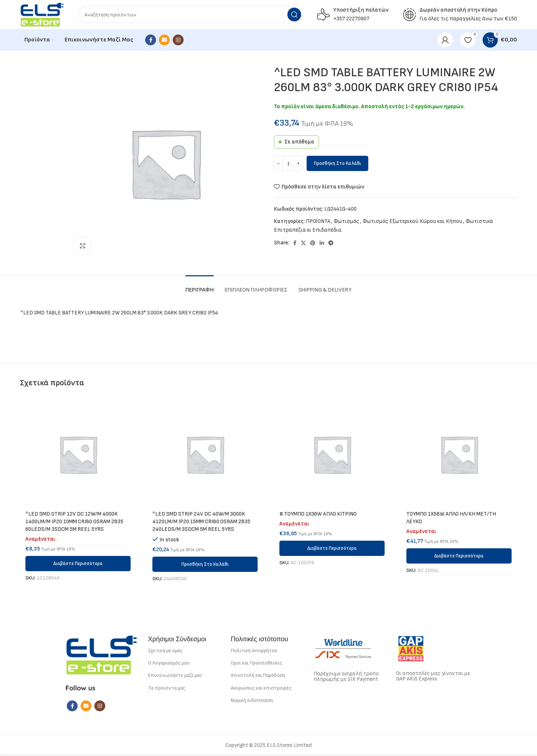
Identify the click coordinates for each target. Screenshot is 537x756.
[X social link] (303, 243)
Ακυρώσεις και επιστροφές (261, 688)
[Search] (191, 15)
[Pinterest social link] (313, 243)
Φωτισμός (347, 221)
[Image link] (102, 655)
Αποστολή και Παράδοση (258, 675)
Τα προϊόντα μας (167, 688)
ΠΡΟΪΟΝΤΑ (318, 221)
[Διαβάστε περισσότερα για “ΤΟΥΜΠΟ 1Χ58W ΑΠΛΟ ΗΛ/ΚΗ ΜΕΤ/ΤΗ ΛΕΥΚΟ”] (459, 556)
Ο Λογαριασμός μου (169, 663)
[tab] (200, 286)
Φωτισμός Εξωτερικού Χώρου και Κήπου (413, 221)
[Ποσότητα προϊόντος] (288, 163)
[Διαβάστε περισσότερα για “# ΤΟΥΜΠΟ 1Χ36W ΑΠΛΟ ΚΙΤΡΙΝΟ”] (332, 548)
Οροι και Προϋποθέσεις (257, 663)
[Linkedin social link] (322, 243)
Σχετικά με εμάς (165, 651)
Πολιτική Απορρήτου (254, 651)
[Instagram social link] (178, 40)
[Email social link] (164, 40)
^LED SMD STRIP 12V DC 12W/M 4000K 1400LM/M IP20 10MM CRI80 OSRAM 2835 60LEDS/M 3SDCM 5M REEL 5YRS (74, 522)
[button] (205, 564)
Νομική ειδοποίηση (252, 700)
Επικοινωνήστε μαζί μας (175, 675)
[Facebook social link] (151, 40)
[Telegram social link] (331, 243)
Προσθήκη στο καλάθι (337, 163)
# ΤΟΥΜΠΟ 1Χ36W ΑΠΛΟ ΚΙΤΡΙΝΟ (318, 514)
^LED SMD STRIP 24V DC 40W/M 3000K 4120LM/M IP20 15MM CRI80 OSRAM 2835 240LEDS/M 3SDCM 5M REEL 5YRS (201, 522)
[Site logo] (42, 14)
